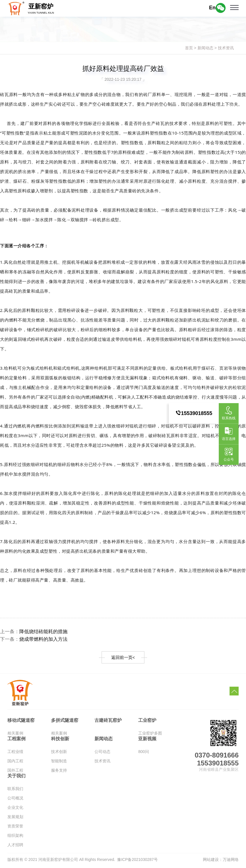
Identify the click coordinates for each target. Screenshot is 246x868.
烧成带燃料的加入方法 (46, 640)
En (212, 8)
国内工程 (15, 763)
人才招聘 (15, 847)
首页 (189, 48)
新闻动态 (205, 48)
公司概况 (15, 800)
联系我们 (15, 791)
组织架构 (15, 837)
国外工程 (15, 772)
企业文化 (15, 809)
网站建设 (211, 861)
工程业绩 (15, 754)
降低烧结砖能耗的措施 (46, 632)
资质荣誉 (15, 828)
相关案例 (15, 735)
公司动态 (102, 754)
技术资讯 (226, 48)
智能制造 (59, 763)
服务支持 (59, 772)
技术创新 (59, 754)
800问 (143, 754)
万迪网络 (231, 861)
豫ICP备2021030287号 (137, 861)
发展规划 (15, 819)
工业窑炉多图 (150, 735)
